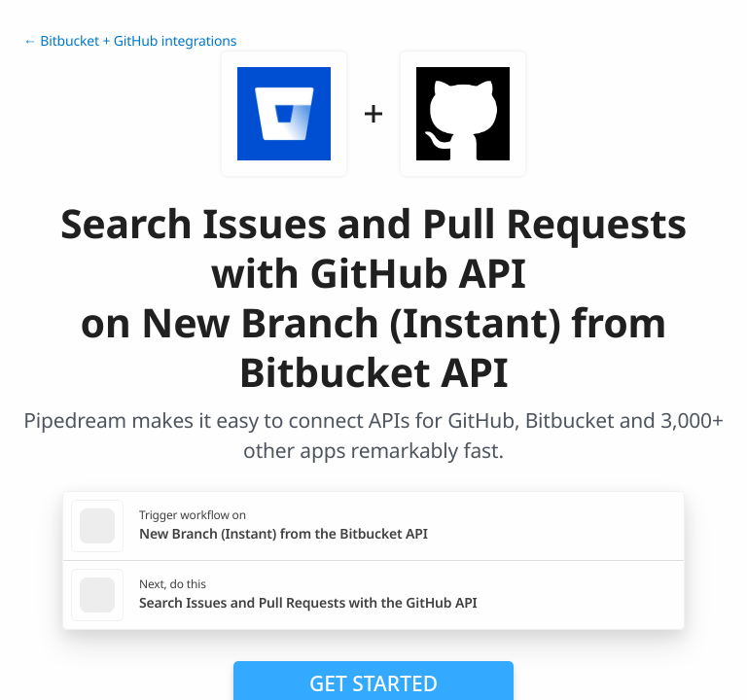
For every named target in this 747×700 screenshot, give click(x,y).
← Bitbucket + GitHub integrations (130, 41)
